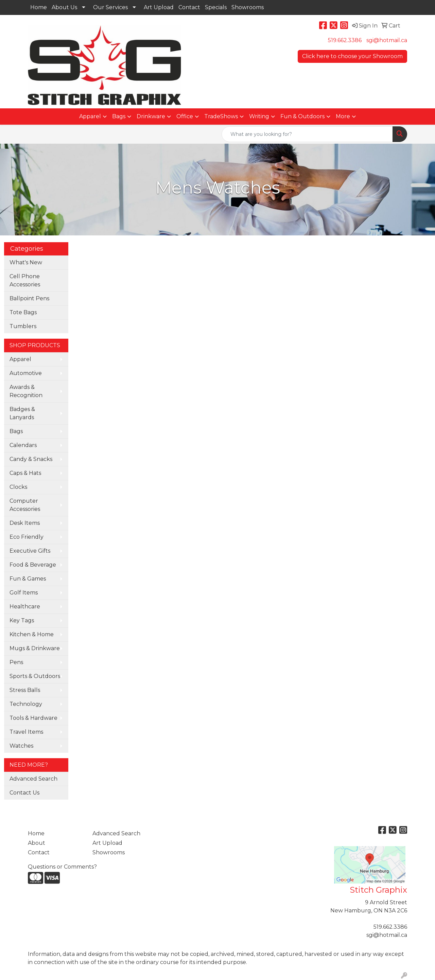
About (37, 843)
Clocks (18, 487)
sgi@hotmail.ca (387, 40)
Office (185, 116)
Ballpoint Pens (29, 298)
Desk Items (25, 523)
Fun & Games (28, 579)
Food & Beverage (33, 565)
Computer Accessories (25, 505)
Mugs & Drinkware (35, 648)
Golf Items (24, 593)
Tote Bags (23, 312)
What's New (26, 262)
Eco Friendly (27, 537)
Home (39, 7)
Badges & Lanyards (22, 413)
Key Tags (22, 620)
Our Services (110, 7)
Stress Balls (25, 690)
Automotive (26, 373)
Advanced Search (33, 779)
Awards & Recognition (26, 391)
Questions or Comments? (62, 867)
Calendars (23, 445)
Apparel (90, 116)
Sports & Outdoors (35, 676)
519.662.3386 (345, 40)
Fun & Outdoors (302, 116)
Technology (26, 704)
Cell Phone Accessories (25, 280)
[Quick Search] (307, 134)
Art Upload (159, 7)
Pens (16, 662)
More (343, 116)
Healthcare (25, 607)
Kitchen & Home (32, 634)
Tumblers (23, 326)
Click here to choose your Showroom (352, 56)
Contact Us (24, 793)
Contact (189, 7)
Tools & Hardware (33, 718)
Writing (259, 116)
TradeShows (221, 116)
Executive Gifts (30, 551)
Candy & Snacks (31, 459)
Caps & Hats (25, 473)
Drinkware (151, 116)
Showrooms (248, 7)
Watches (21, 746)
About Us (64, 7)
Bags (119, 116)
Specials (216, 7)
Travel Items (26, 732)
